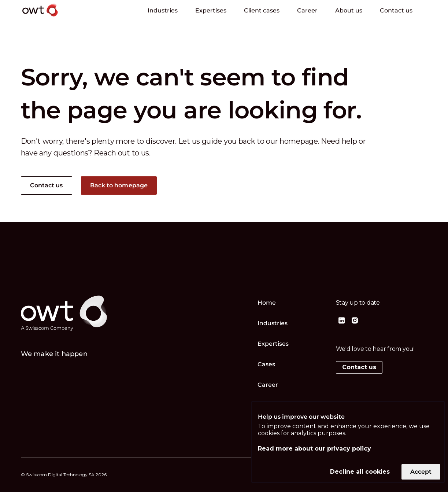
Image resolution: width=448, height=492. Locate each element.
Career (307, 10)
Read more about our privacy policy (314, 449)
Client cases (262, 10)
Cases (266, 364)
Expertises (211, 10)
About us (349, 10)
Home (267, 303)
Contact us (396, 10)
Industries (163, 10)
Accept (421, 472)
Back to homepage (119, 185)
